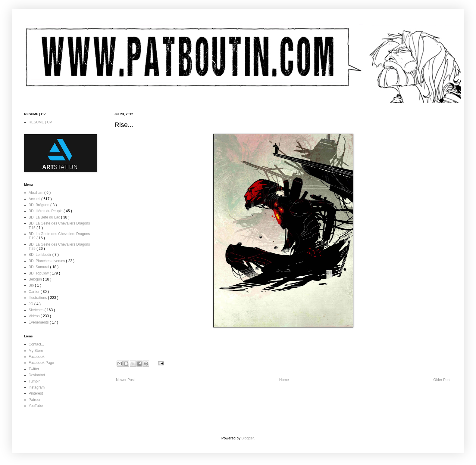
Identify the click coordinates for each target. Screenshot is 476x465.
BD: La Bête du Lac (45, 217)
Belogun (36, 279)
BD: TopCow (39, 273)
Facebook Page (41, 363)
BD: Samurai (39, 267)
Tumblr (34, 381)
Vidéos (35, 316)
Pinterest (36, 393)
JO (31, 304)
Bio (32, 285)
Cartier (34, 292)
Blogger (247, 438)
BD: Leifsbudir (41, 255)
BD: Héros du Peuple (46, 211)
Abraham (36, 193)
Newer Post (125, 380)
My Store (36, 351)
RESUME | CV (40, 122)
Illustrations (38, 298)
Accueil (35, 199)
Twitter (34, 369)
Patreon (35, 400)
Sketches (37, 310)
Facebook (37, 357)
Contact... (36, 344)
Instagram (37, 387)
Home (284, 380)
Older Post (442, 380)
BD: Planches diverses (47, 261)
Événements (39, 322)
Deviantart (37, 375)
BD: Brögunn (39, 205)
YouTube (36, 406)
